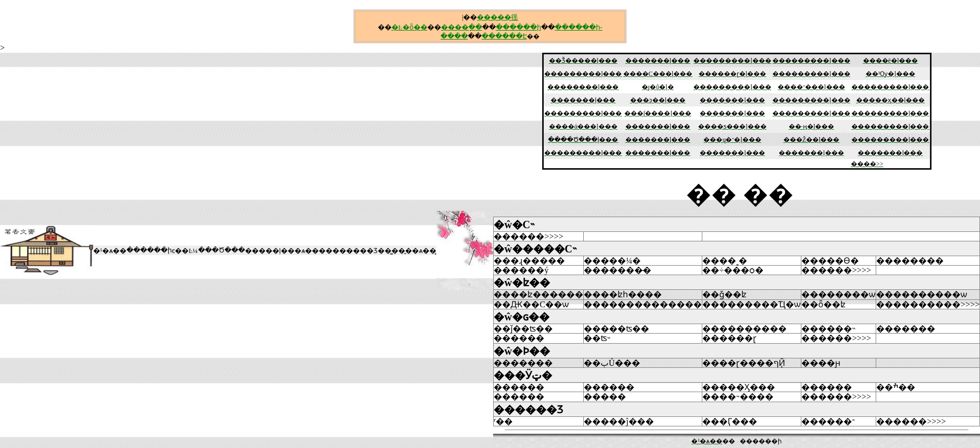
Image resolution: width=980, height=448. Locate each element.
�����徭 (497, 17)
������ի (518, 27)
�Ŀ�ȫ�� (409, 27)
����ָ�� (462, 27)
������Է (504, 36)
